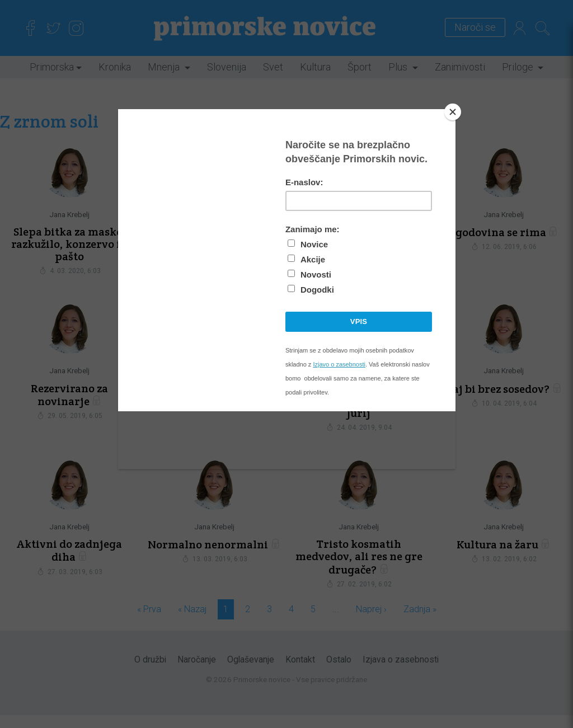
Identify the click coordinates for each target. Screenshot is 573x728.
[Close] (453, 112)
